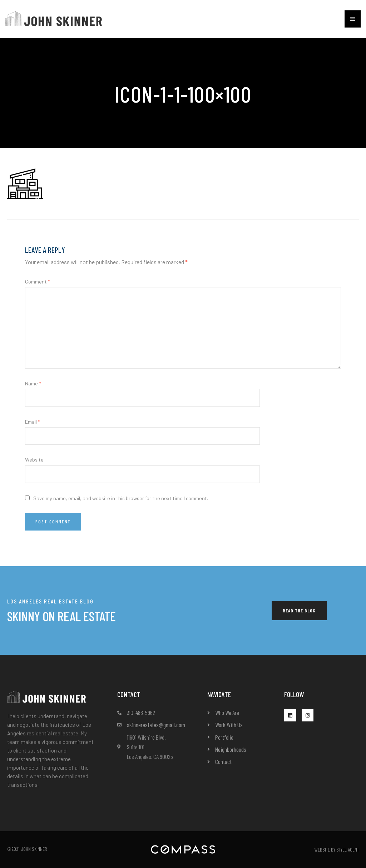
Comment (38, 282)
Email (33, 422)
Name (33, 383)
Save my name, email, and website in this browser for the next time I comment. (121, 498)
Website (34, 460)
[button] (353, 19)
